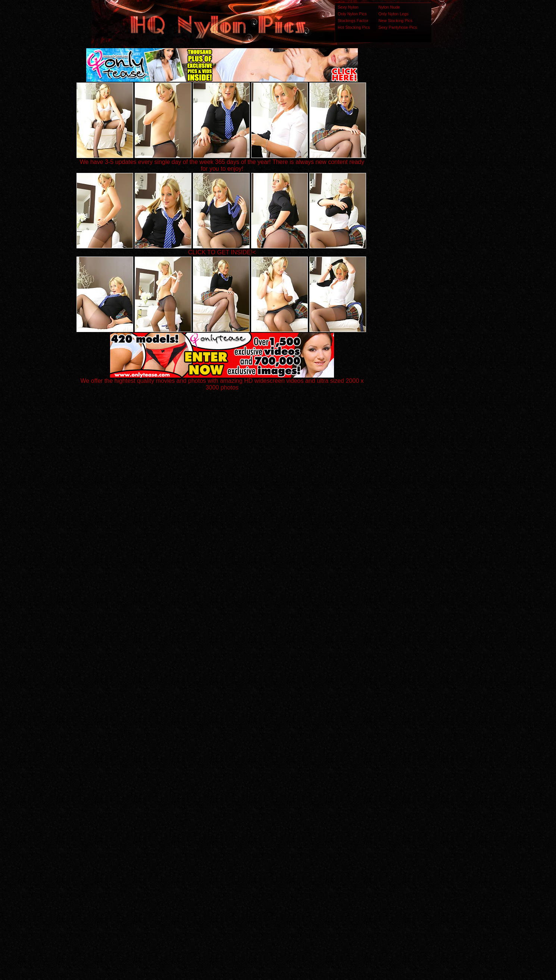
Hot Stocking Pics (354, 27)
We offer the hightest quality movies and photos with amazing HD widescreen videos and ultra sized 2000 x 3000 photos (222, 382)
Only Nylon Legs (393, 14)
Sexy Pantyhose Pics (398, 27)
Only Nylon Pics (352, 14)
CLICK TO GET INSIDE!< (222, 252)
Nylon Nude (389, 7)
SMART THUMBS (291, 832)
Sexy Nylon (348, 7)
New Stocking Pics (395, 21)
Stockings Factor (353, 21)
